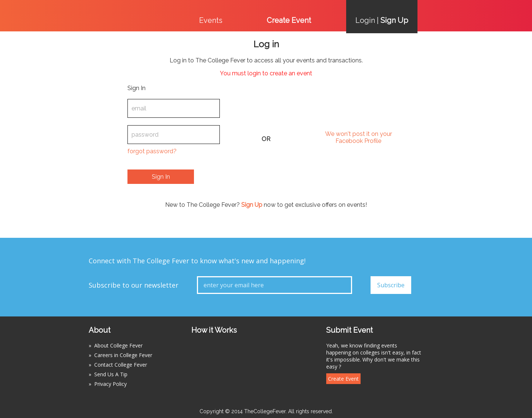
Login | (382, 20)
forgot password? (152, 151)
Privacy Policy (110, 384)
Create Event (343, 379)
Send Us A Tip (111, 374)
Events (211, 20)
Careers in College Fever (123, 355)
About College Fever (118, 345)
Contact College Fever (121, 365)
